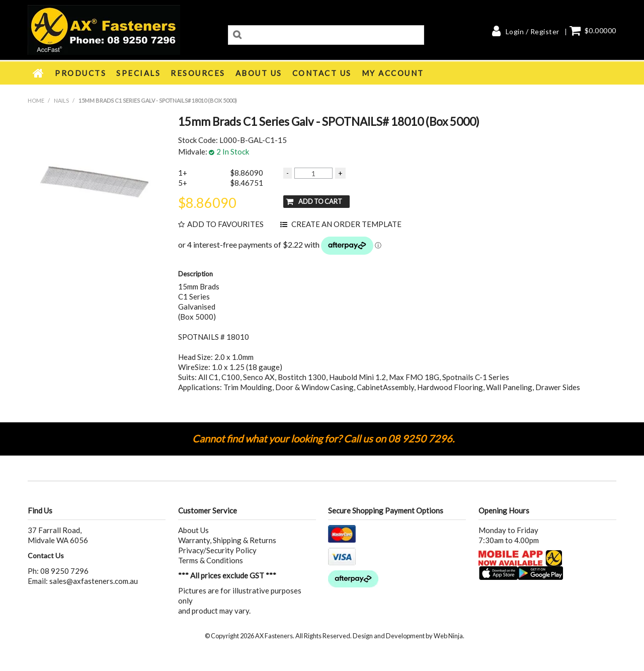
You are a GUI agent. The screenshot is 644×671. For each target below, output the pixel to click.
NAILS (61, 100)
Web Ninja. (449, 636)
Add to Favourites (225, 224)
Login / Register (533, 32)
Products (80, 73)
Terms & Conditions (211, 560)
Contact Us (322, 73)
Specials (138, 73)
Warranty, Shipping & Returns (227, 540)
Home (39, 73)
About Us (259, 73)
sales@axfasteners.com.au (94, 581)
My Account (393, 73)
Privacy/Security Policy (217, 550)
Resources (198, 73)
